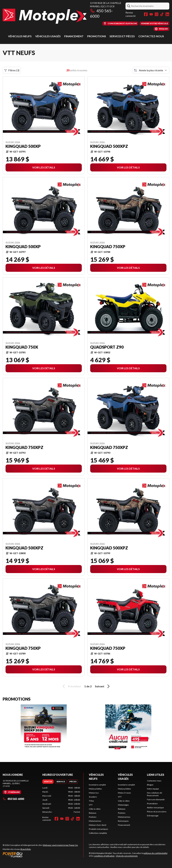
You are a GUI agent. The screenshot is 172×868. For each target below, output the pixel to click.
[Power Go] (40, 855)
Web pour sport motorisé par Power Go (60, 845)
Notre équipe (153, 789)
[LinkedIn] (167, 14)
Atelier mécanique (155, 808)
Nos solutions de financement (155, 794)
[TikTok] (162, 14)
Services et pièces (122, 36)
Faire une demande (156, 799)
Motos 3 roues (124, 793)
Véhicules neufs (20, 36)
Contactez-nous (151, 36)
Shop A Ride (26, 849)
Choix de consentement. (127, 856)
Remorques (123, 821)
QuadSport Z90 (107, 347)
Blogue (150, 785)
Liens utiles (156, 775)
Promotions (97, 36)
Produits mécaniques (99, 829)
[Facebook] (146, 14)
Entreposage (153, 816)
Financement (74, 36)
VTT (91, 805)
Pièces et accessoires (157, 812)
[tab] (48, 782)
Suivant (103, 686)
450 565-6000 (13, 799)
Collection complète (98, 833)
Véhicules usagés (48, 36)
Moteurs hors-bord (98, 825)
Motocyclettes (95, 789)
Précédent (71, 686)
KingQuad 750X (22, 347)
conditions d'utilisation (104, 856)
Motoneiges (123, 805)
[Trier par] (151, 70)
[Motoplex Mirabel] (45, 16)
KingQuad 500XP (23, 146)
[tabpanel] (61, 800)
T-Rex (91, 801)
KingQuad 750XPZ (24, 447)
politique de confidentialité (155, 853)
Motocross (94, 793)
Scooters (93, 797)
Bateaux (93, 813)
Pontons (93, 817)
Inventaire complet (97, 785)
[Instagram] (157, 14)
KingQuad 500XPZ (109, 146)
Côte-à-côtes (95, 809)
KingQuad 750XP (108, 247)
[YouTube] (151, 14)
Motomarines (95, 821)
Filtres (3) (12, 70)
